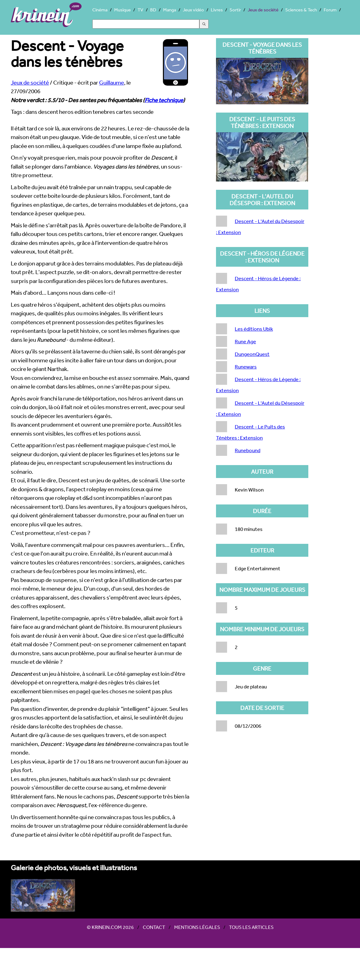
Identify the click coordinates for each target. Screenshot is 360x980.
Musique (122, 10)
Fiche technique (164, 100)
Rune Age (245, 341)
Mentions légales (197, 927)
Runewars (246, 367)
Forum (330, 10)
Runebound (248, 450)
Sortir (235, 10)
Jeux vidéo (193, 10)
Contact (154, 927)
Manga (170, 10)
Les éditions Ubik (254, 329)
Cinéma (100, 10)
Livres (217, 10)
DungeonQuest (252, 354)
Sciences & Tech (301, 10)
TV (140, 10)
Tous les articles (251, 927)
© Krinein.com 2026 (110, 927)
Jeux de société (263, 10)
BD (153, 10)
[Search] (146, 24)
